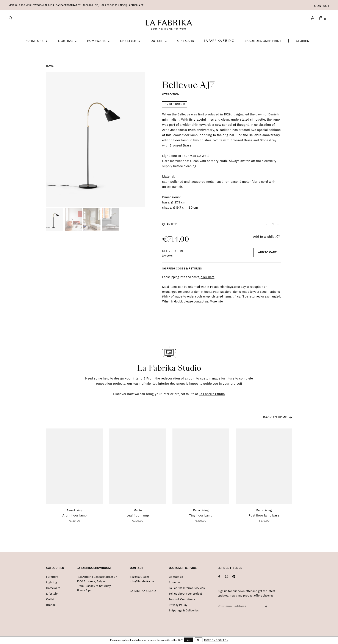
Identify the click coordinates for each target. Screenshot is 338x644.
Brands (51, 606)
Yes (189, 640)
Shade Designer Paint (263, 42)
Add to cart (267, 254)
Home (50, 67)
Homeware (96, 42)
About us (175, 584)
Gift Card (186, 42)
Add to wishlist (267, 238)
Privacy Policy (178, 606)
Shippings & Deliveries (184, 612)
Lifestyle (128, 42)
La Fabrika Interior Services (187, 590)
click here (208, 279)
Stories (302, 42)
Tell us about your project (185, 595)
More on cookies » (216, 640)
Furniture (34, 42)
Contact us (176, 578)
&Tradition (171, 96)
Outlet (157, 42)
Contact (322, 6)
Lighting (65, 42)
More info (216, 303)
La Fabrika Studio (219, 42)
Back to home (275, 419)
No (199, 640)
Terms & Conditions (182, 601)
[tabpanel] (95, 141)
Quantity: (170, 226)
